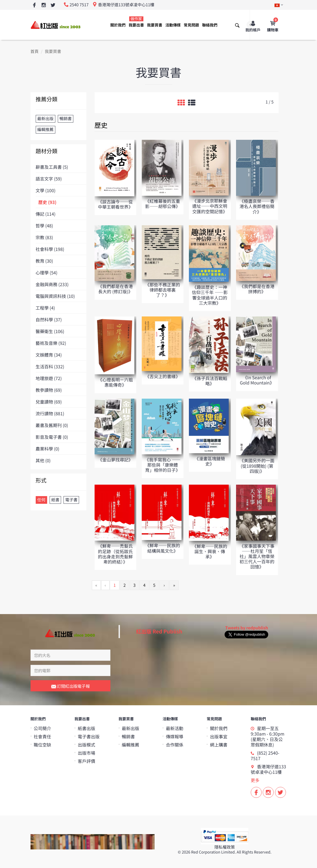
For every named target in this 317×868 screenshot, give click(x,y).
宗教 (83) (44, 237)
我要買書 (155, 25)
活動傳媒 (173, 25)
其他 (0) (43, 460)
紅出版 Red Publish (159, 631)
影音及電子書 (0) (52, 437)
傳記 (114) (46, 214)
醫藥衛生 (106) (50, 331)
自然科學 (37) (49, 319)
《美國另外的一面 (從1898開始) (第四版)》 (257, 466)
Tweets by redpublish (247, 628)
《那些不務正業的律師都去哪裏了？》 (162, 290)
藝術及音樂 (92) (51, 343)
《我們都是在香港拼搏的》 (257, 289)
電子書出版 (89, 736)
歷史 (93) (48, 202)
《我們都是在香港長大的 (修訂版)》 (115, 289)
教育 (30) (44, 261)
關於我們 (118, 25)
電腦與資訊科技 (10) (55, 296)
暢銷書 (128, 736)
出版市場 (86, 753)
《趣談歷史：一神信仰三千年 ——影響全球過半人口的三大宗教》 (210, 295)
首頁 (35, 51)
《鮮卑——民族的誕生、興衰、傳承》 (210, 551)
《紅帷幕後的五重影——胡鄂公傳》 (162, 204)
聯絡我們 (210, 25)
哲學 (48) (44, 226)
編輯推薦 (131, 744)
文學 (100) (46, 190)
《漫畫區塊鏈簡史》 (210, 461)
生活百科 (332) (50, 366)
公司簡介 (43, 728)
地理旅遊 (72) (49, 378)
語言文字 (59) (49, 179)
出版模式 (86, 744)
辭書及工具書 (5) (52, 167)
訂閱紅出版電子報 (70, 686)
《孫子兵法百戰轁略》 (210, 381)
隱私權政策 (224, 847)
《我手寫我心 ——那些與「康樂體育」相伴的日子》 (163, 465)
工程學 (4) (45, 308)
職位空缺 (43, 744)
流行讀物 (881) (50, 413)
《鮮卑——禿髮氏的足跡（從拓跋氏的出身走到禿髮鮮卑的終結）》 (115, 554)
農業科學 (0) (48, 449)
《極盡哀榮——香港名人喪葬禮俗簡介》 (257, 206)
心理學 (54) (47, 272)
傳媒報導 (174, 736)
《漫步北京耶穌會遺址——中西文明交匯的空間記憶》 (210, 206)
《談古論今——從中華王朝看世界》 (115, 204)
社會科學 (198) (50, 249)
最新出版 (131, 728)
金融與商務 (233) (52, 284)
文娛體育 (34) (49, 355)
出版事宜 (219, 736)
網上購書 (219, 744)
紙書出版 (86, 728)
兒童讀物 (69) (49, 402)
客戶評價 (86, 761)
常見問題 (191, 25)
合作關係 (174, 744)
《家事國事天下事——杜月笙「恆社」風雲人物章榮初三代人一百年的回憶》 (257, 556)
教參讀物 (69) (49, 390)
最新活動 (174, 728)
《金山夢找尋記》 (115, 460)
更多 (255, 780)
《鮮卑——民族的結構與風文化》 (162, 548)
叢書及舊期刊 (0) (52, 425)
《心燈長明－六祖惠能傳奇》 (115, 382)
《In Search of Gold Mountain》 (257, 380)
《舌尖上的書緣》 (162, 376)
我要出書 (136, 22)
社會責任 (43, 736)
